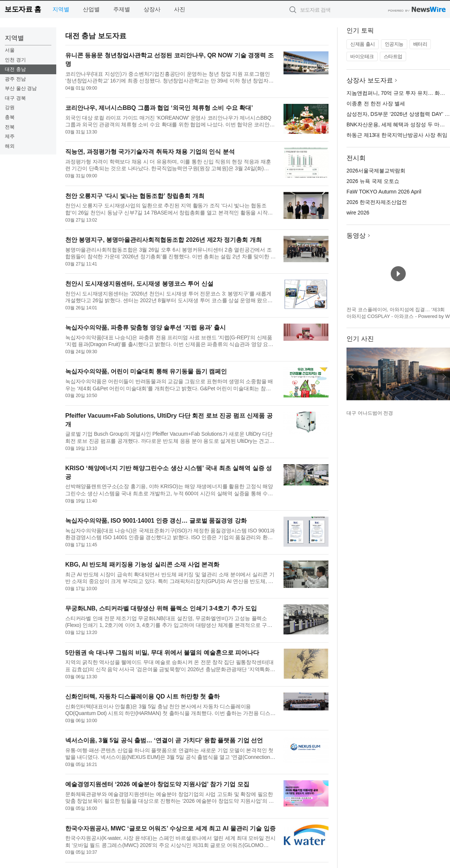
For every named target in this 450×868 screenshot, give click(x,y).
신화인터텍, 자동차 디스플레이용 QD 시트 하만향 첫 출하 (142, 696)
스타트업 (393, 56)
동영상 (356, 236)
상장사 (152, 9)
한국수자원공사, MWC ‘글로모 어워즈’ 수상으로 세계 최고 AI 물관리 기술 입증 (170, 828)
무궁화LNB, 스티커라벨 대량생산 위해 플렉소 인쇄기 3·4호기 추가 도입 (161, 608)
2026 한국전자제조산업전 (377, 202)
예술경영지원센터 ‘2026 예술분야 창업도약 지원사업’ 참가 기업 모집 (157, 784)
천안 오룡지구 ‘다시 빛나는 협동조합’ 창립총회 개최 (135, 196)
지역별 (61, 9)
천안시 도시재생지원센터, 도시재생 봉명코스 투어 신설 (139, 284)
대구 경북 (15, 98)
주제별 (122, 9)
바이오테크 (362, 56)
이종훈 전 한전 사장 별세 (376, 103)
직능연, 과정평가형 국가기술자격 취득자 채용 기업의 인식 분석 (150, 152)
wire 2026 (358, 213)
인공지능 (394, 44)
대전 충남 (15, 69)
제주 (10, 136)
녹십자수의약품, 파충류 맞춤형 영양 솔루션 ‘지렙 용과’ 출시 (145, 328)
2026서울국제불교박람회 (376, 171)
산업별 (91, 9)
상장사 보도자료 (370, 80)
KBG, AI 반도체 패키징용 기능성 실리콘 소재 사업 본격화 (142, 564)
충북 (10, 117)
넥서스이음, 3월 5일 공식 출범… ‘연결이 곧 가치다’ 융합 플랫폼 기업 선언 (164, 740)
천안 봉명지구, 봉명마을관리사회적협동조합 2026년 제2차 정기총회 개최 (163, 240)
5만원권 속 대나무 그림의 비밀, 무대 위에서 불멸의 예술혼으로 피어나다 (162, 653)
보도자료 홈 (23, 9)
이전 (352, 377)
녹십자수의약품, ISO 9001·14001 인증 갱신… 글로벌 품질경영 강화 (156, 521)
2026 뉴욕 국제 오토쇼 (373, 181)
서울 (10, 50)
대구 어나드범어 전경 (370, 413)
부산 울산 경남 (21, 88)
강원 (10, 107)
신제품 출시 (363, 44)
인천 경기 (15, 60)
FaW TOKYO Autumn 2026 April (384, 192)
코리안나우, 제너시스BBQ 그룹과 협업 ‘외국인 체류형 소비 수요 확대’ (159, 108)
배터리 (420, 44)
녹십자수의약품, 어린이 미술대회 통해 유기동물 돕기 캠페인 (146, 371)
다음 (444, 377)
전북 (10, 127)
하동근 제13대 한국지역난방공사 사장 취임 (397, 135)
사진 (180, 9)
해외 (10, 146)
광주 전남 (15, 79)
